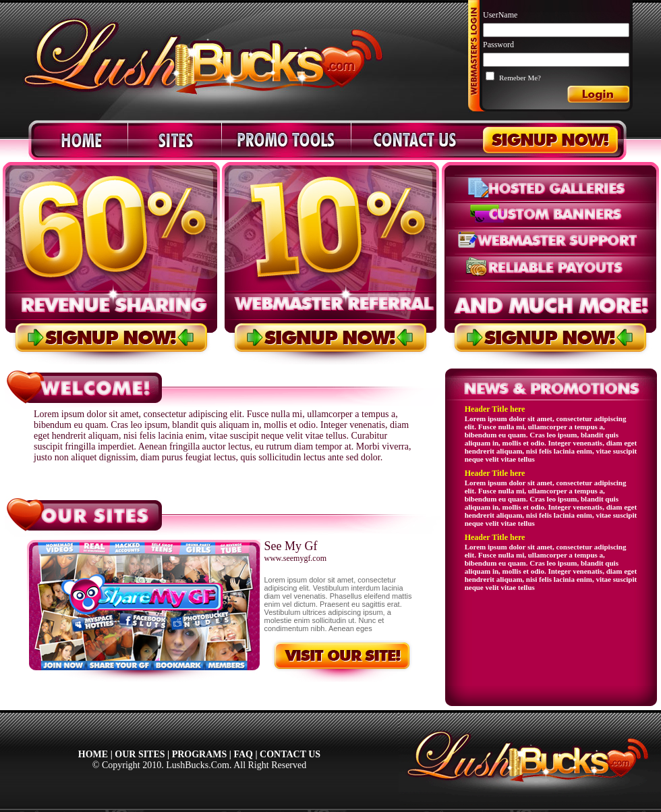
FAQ (243, 754)
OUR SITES (140, 754)
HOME (93, 754)
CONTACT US (290, 754)
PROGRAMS (200, 754)
